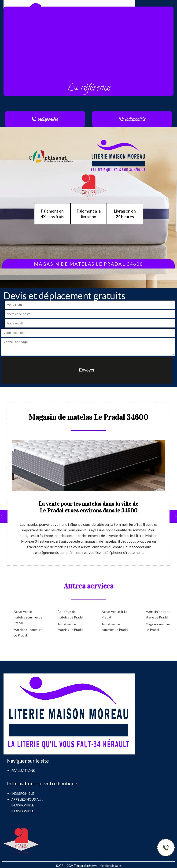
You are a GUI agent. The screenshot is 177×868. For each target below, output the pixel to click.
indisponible (23, 805)
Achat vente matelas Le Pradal (70, 627)
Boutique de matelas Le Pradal (70, 614)
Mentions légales (111, 866)
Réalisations (23, 771)
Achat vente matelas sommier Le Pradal (28, 617)
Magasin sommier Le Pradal (158, 627)
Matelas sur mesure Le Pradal (28, 632)
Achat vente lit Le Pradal (115, 614)
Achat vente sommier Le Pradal (115, 627)
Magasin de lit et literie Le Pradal (158, 614)
